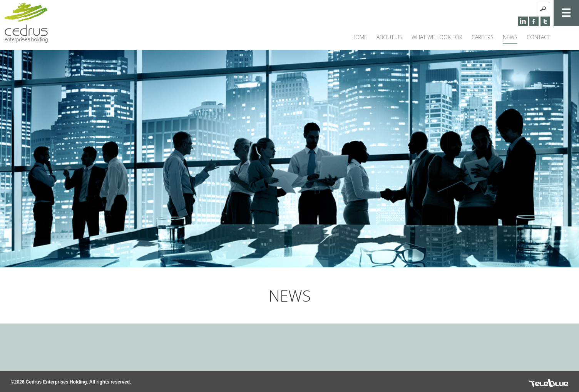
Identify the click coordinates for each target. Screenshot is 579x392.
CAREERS (483, 37)
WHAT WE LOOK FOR (437, 37)
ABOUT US (389, 37)
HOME (359, 37)
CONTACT (538, 37)
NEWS (510, 37)
